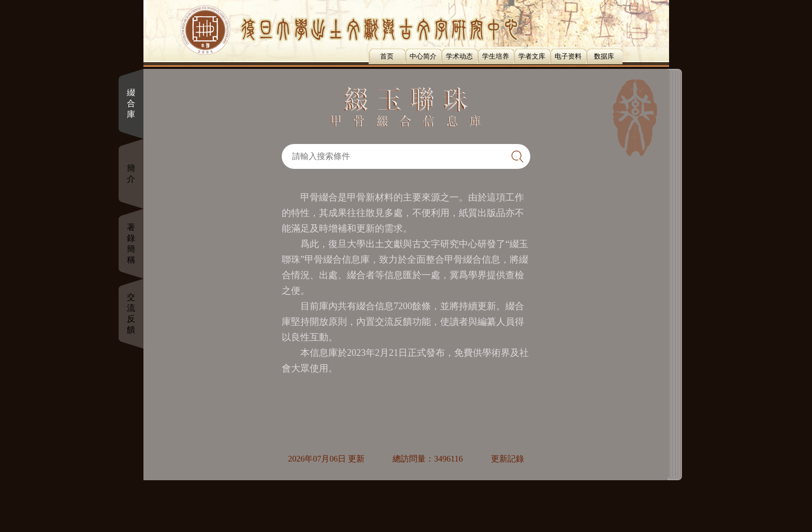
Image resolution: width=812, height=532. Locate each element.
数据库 (604, 56)
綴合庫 (131, 103)
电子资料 (568, 56)
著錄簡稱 (131, 243)
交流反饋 (131, 313)
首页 (387, 56)
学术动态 (459, 56)
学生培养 (496, 56)
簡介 (131, 174)
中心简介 (423, 56)
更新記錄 (508, 459)
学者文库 (532, 56)
